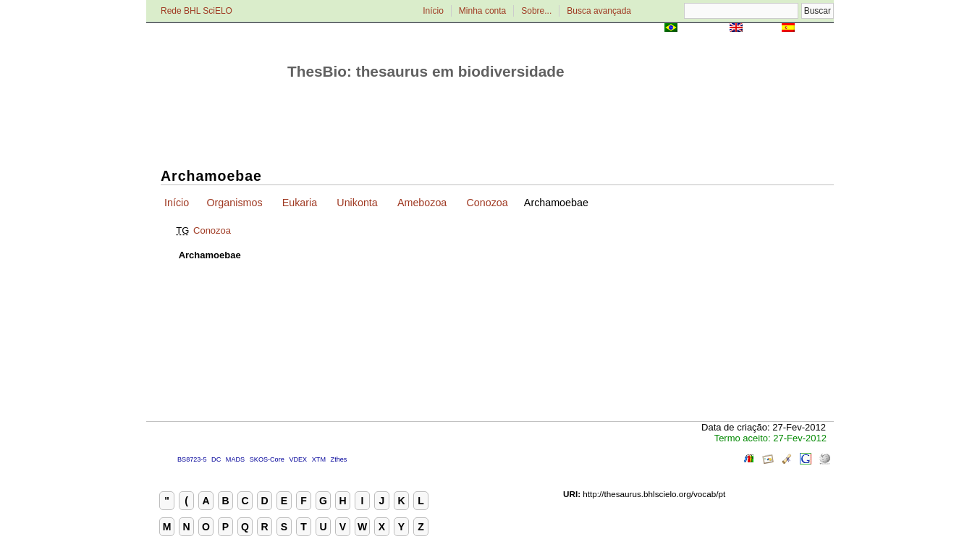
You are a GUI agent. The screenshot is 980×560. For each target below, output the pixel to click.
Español (815, 29)
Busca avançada (599, 11)
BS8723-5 (192, 459)
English (762, 29)
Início (433, 11)
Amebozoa (422, 203)
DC (216, 459)
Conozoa (487, 203)
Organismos (234, 203)
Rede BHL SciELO (197, 11)
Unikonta (357, 203)
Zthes (339, 459)
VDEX (298, 459)
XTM (319, 459)
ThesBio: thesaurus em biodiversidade (426, 71)
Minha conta (482, 11)
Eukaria (300, 203)
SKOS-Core (267, 459)
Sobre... (536, 11)
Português (704, 29)
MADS (235, 459)
